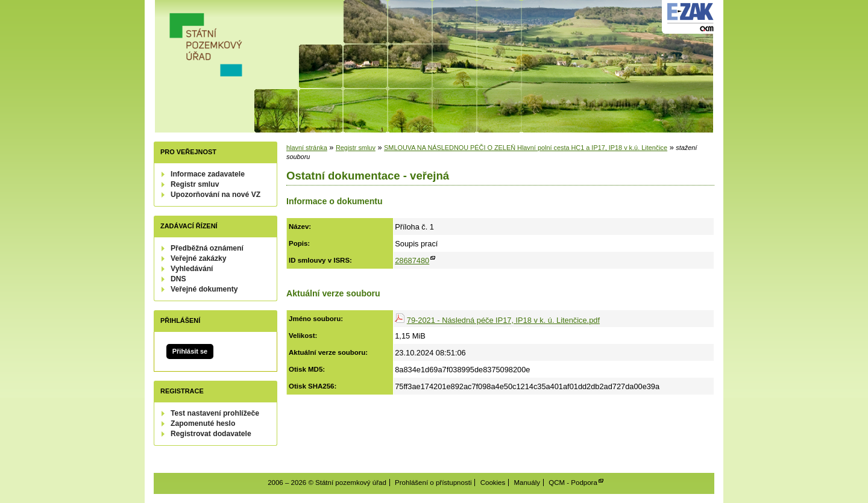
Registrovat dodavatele (211, 434)
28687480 (412, 261)
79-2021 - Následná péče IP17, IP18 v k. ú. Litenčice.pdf (503, 320)
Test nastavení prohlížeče (215, 413)
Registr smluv (195, 184)
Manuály (527, 483)
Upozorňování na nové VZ (215, 195)
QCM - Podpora (573, 483)
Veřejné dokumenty (204, 289)
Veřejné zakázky (199, 258)
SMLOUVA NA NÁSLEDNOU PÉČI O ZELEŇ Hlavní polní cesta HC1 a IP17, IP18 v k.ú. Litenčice (526, 148)
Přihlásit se (190, 351)
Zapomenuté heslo (203, 423)
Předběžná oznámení (207, 248)
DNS (178, 279)
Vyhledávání (192, 269)
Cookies (493, 483)
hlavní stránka (307, 148)
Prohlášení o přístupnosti (433, 483)
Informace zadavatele (208, 174)
